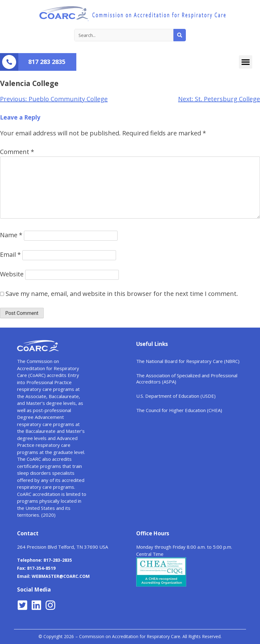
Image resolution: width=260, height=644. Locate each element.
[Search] (180, 35)
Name (11, 235)
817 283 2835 (47, 62)
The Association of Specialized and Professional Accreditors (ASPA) (187, 379)
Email (10, 254)
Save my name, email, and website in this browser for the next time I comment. (122, 294)
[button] (246, 62)
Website (12, 274)
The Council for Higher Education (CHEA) (179, 410)
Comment (17, 152)
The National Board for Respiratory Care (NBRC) (188, 361)
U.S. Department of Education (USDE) (176, 396)
